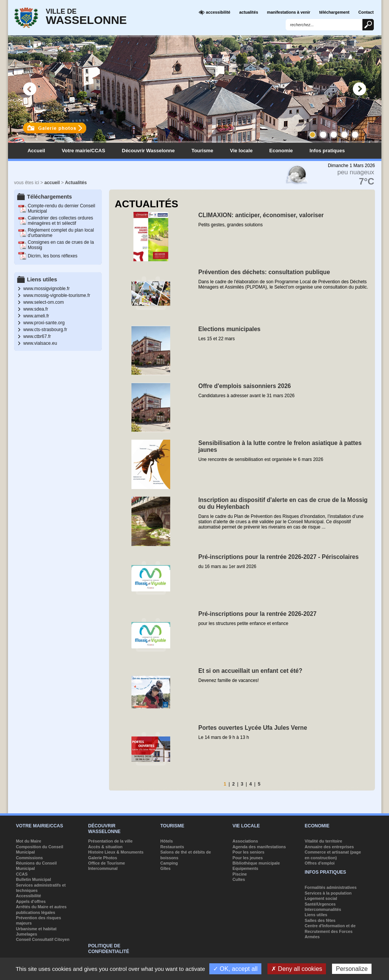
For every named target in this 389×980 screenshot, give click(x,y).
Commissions (29, 858)
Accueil (36, 151)
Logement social (321, 898)
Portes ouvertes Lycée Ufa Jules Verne (253, 728)
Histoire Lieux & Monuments (116, 852)
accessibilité (214, 13)
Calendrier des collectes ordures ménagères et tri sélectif (60, 221)
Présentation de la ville (110, 841)
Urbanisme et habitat (36, 929)
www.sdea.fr (36, 309)
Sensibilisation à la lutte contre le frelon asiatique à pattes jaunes (280, 446)
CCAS (22, 874)
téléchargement (334, 12)
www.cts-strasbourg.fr (45, 330)
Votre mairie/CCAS (84, 151)
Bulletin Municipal (33, 879)
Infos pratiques (327, 151)
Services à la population (328, 893)
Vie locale (241, 151)
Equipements (245, 868)
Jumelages (27, 934)
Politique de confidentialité (109, 948)
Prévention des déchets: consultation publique (264, 272)
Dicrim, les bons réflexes (53, 256)
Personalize (352, 969)
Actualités (76, 183)
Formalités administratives (331, 887)
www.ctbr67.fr (37, 336)
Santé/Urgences (320, 904)
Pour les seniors (248, 852)
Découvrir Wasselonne (148, 151)
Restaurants (172, 847)
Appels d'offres (31, 901)
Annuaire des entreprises (329, 847)
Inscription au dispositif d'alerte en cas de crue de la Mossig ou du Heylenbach (283, 503)
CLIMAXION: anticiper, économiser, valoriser (261, 215)
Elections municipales (229, 329)
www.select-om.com (43, 302)
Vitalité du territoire (323, 841)
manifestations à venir (289, 12)
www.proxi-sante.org (44, 323)
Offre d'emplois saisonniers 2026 (245, 386)
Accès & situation (105, 847)
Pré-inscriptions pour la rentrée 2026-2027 (257, 614)
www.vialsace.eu (40, 343)
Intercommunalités (323, 909)
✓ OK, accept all (235, 969)
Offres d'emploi (320, 863)
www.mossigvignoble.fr (46, 289)
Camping (169, 863)
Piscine (240, 874)
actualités (249, 12)
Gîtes (165, 868)
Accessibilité (28, 896)
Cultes (239, 879)
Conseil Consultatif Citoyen (43, 939)
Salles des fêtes (320, 920)
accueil (52, 183)
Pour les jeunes (248, 858)
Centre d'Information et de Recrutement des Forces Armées (330, 931)
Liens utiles (316, 915)
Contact (366, 12)
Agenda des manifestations (259, 847)
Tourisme (202, 151)
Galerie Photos (103, 858)
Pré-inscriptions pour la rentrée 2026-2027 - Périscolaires (278, 557)
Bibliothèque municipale (256, 863)
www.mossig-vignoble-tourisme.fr (57, 295)
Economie (281, 151)
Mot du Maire (29, 841)
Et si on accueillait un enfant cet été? (250, 671)
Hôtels (167, 841)
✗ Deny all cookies (297, 969)
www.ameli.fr (36, 316)
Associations (245, 841)
